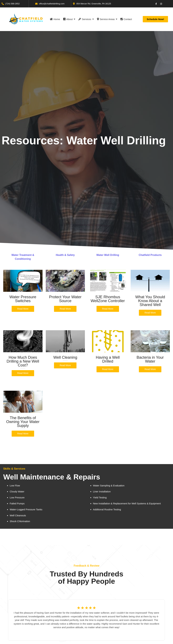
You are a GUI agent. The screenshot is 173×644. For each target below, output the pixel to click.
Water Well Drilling (108, 255)
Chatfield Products (150, 255)
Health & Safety (65, 255)
